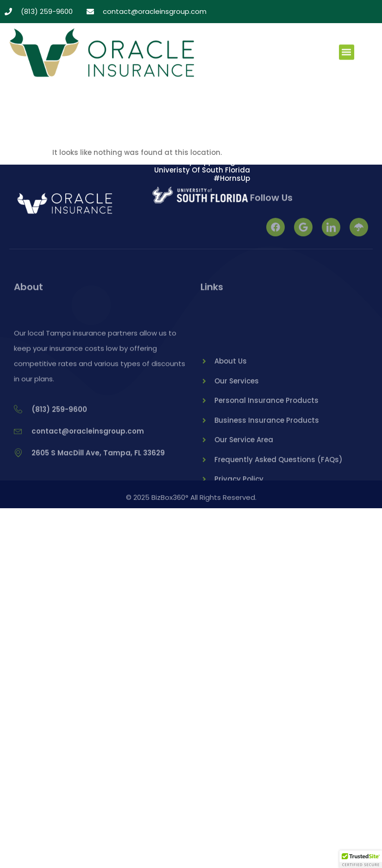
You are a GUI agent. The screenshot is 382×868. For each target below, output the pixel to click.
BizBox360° (170, 500)
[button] (347, 53)
